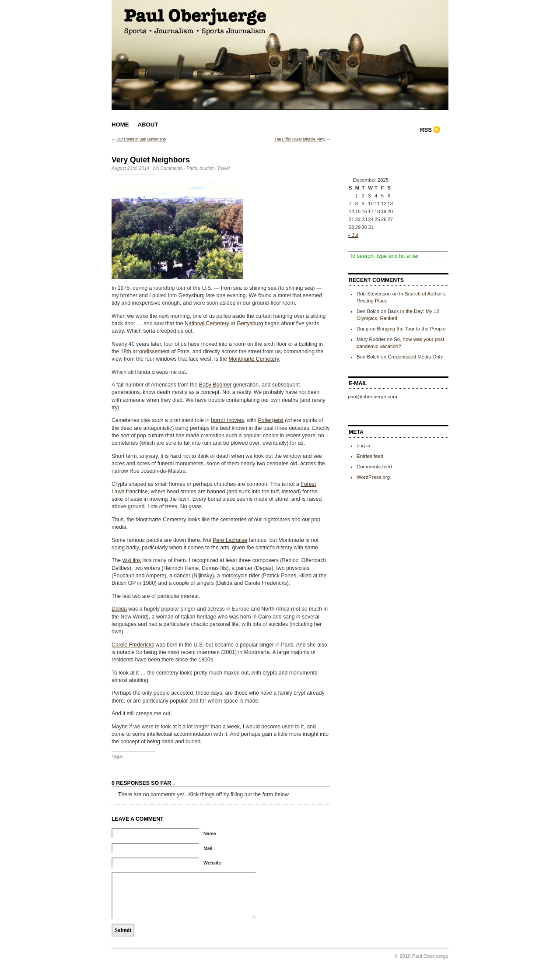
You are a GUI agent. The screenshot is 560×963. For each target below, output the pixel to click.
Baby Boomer (215, 385)
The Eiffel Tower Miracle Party (300, 139)
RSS (426, 130)
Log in (363, 446)
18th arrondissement (145, 351)
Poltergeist (271, 420)
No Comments (168, 168)
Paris (192, 168)
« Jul (353, 235)
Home (120, 125)
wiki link (132, 560)
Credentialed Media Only (415, 357)
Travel (224, 168)
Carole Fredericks (133, 645)
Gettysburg (250, 323)
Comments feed (374, 467)
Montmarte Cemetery (254, 359)
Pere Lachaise (230, 540)
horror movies (227, 420)
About (148, 125)
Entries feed (370, 456)
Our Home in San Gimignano (141, 139)
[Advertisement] (392, 157)
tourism (207, 168)
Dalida (119, 609)
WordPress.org (373, 477)
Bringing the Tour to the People (411, 329)
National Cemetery (207, 323)
